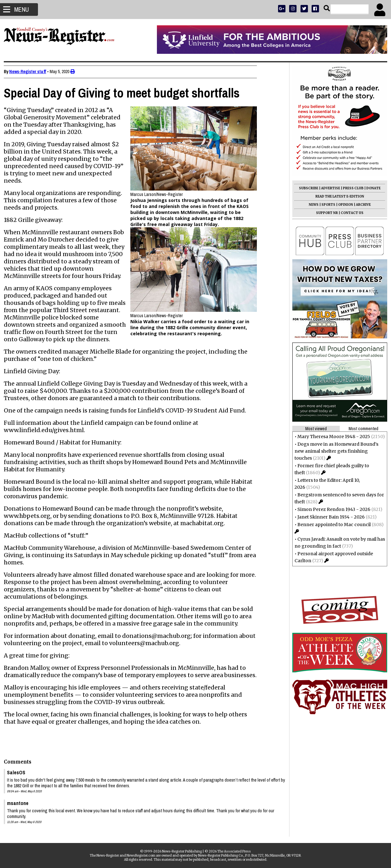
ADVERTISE (328, 188)
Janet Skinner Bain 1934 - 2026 (329, 517)
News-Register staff (30, 72)
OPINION (343, 205)
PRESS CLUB (351, 188)
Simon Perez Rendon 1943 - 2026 (331, 509)
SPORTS (326, 205)
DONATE (371, 188)
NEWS (311, 205)
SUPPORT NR (324, 213)
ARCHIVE (361, 205)
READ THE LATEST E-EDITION (337, 196)
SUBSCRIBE (306, 188)
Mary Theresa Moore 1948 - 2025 (331, 437)
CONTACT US (350, 213)
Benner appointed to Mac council (332, 525)
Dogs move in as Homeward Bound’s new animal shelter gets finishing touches (334, 451)
